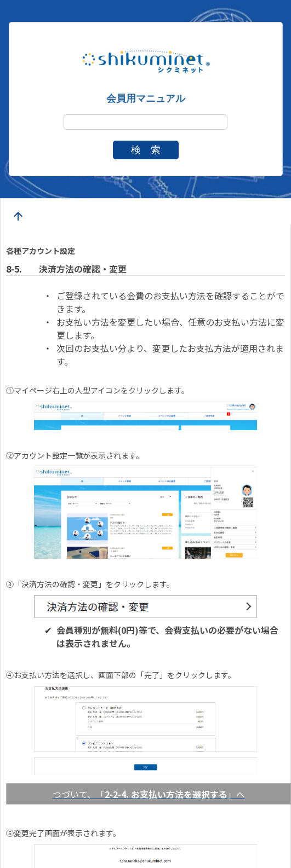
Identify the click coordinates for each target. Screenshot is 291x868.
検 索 (146, 150)
